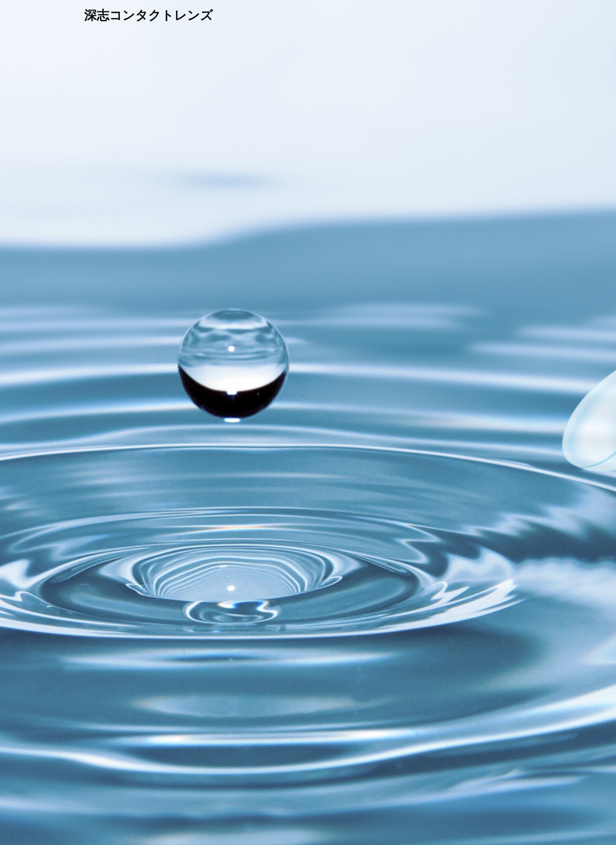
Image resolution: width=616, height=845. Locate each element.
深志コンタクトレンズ (148, 15)
